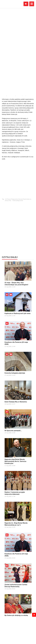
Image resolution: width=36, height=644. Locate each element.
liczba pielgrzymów (18, 201)
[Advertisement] (18, 180)
